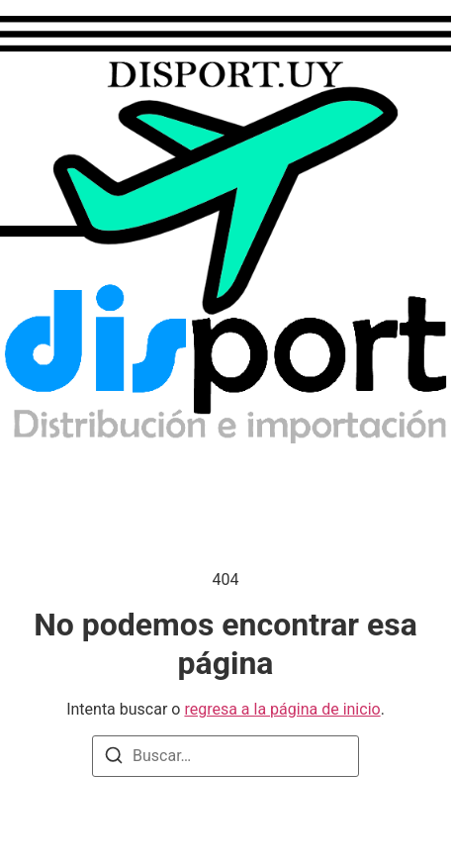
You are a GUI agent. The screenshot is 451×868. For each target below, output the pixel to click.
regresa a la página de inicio (282, 709)
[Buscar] (114, 759)
